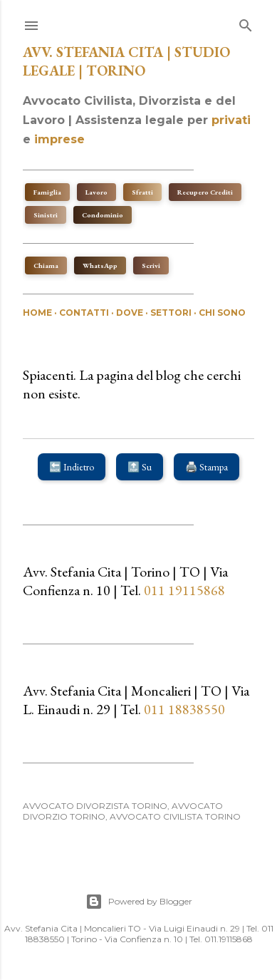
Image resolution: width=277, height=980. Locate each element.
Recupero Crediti (205, 192)
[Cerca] (246, 22)
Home (37, 313)
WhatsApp (100, 265)
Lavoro (96, 192)
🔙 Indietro (72, 467)
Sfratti (142, 192)
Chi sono (222, 313)
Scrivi (151, 265)
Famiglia (47, 192)
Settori (171, 313)
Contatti (84, 313)
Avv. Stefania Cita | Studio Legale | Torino (126, 61)
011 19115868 (183, 590)
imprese (59, 139)
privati (231, 120)
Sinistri (46, 215)
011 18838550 (184, 709)
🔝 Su (140, 467)
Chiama (46, 265)
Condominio (103, 215)
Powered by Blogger (139, 902)
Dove (130, 313)
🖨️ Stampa (207, 467)
